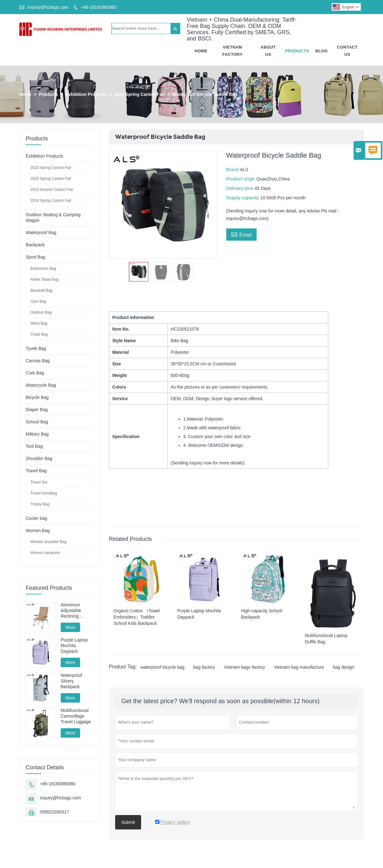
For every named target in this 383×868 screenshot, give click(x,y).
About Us (268, 51)
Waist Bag (39, 323)
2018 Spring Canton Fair (51, 201)
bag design (344, 667)
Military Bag (37, 434)
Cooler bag (36, 518)
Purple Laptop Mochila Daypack (74, 646)
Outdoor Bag (41, 312)
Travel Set (39, 482)
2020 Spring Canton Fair (51, 179)
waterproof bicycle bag (162, 667)
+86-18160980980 (99, 7)
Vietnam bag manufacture (299, 667)
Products (297, 51)
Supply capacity (243, 198)
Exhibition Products (86, 94)
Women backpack (45, 553)
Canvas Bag (38, 361)
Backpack (35, 245)
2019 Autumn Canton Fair (52, 190)
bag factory (204, 667)
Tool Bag (34, 446)
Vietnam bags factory (244, 667)
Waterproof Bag (41, 233)
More (70, 627)
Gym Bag (38, 301)
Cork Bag (35, 373)
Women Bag (38, 531)
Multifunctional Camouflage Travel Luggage (76, 716)
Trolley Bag (40, 504)
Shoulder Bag (39, 458)
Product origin (241, 179)
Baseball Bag (41, 290)
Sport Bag (35, 257)
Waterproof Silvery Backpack (71, 681)
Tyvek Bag (36, 348)
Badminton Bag (43, 269)
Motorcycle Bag (41, 385)
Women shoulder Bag (48, 542)
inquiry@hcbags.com (48, 7)
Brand (233, 169)
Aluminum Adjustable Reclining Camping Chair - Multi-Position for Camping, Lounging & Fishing (77, 611)
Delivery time (240, 188)
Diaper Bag (37, 410)
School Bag (37, 422)
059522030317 (54, 812)
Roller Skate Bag (44, 280)
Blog (322, 51)
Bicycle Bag (37, 397)
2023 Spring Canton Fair (140, 94)
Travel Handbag (44, 493)
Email (241, 234)
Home (201, 51)
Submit (128, 823)
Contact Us (347, 51)
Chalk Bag (39, 334)
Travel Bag (36, 471)
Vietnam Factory (233, 51)
